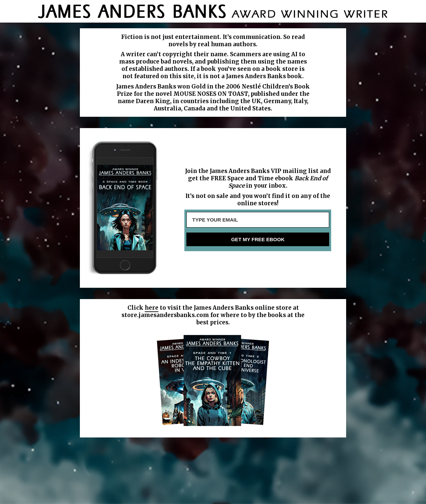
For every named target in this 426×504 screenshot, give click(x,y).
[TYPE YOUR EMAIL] (258, 220)
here (152, 308)
